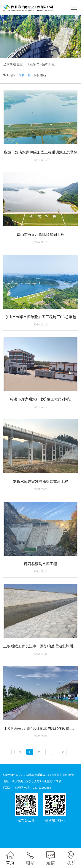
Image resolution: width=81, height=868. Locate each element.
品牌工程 (48, 64)
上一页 (17, 756)
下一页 (61, 756)
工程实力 (33, 64)
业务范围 (9, 75)
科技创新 (40, 75)
